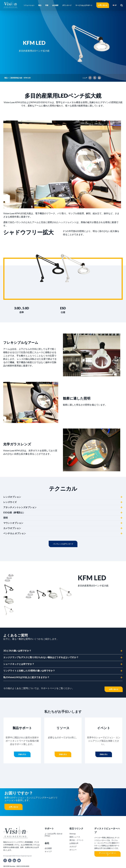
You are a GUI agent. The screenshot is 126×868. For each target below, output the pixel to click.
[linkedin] (14, 860)
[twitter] (10, 860)
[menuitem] (115, 5)
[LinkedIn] (99, 78)
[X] (94, 78)
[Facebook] (89, 78)
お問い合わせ (13, 807)
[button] (121, 5)
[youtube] (19, 860)
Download (63, 544)
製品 (6, 78)
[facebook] (5, 860)
